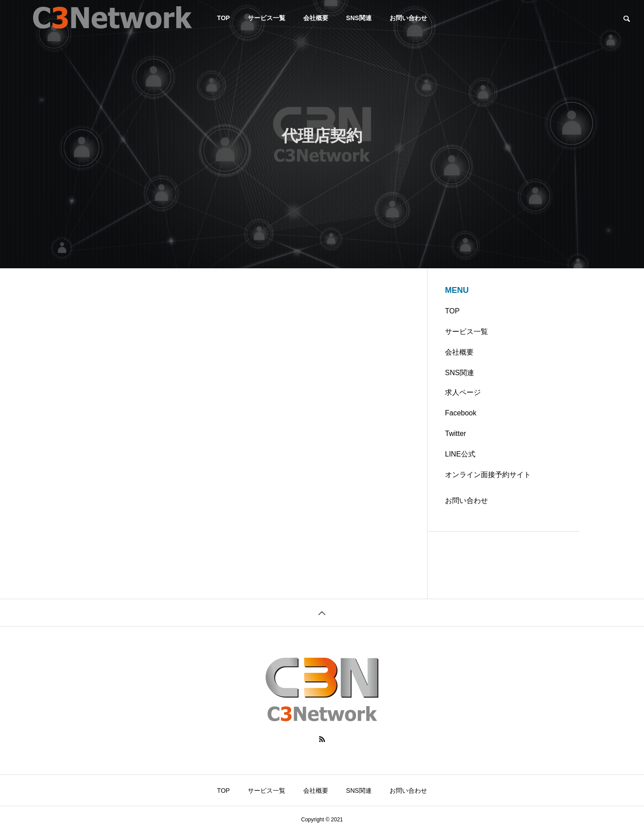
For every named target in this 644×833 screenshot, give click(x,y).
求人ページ (463, 392)
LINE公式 (460, 454)
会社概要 (316, 18)
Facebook (461, 413)
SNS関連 (359, 18)
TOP (452, 311)
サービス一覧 (267, 18)
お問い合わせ (408, 18)
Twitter (455, 433)
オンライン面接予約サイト (488, 475)
